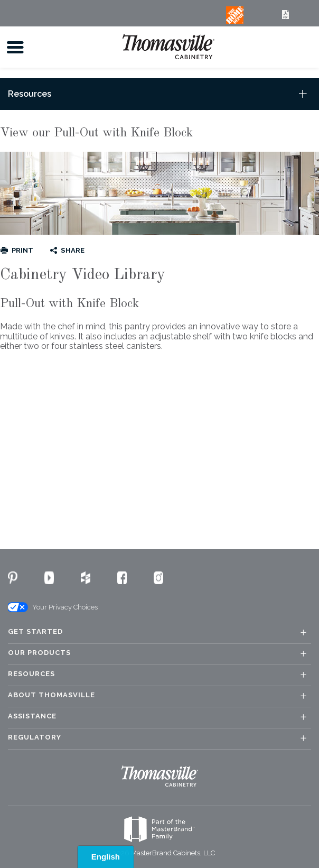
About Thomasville (51, 695)
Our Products (39, 653)
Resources (31, 674)
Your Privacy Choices (52, 608)
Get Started (35, 632)
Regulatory (35, 737)
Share (73, 250)
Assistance (32, 716)
